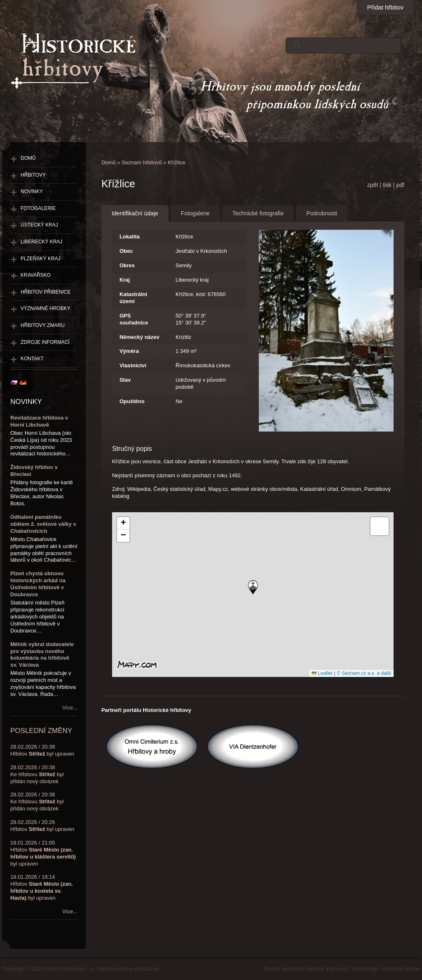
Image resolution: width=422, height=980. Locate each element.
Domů (109, 162)
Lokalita (130, 237)
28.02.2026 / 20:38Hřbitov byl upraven (42, 750)
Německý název (139, 337)
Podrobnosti (322, 213)
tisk (387, 185)
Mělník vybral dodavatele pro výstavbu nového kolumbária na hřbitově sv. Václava (42, 655)
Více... (70, 708)
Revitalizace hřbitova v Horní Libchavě (39, 421)
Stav (125, 380)
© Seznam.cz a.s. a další (364, 673)
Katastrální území (133, 298)
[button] (253, 587)
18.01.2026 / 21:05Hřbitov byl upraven (43, 853)
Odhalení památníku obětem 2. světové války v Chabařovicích (43, 524)
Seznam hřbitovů (142, 162)
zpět (373, 185)
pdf (400, 185)
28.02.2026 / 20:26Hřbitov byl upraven (42, 826)
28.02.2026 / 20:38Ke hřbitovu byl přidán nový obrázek (37, 774)
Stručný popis (132, 449)
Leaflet (322, 673)
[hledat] (341, 44)
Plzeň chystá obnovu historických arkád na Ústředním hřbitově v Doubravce (38, 584)
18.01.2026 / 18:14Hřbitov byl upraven (42, 887)
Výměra (129, 351)
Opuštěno (132, 401)
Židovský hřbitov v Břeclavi (34, 471)
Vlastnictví (133, 365)
